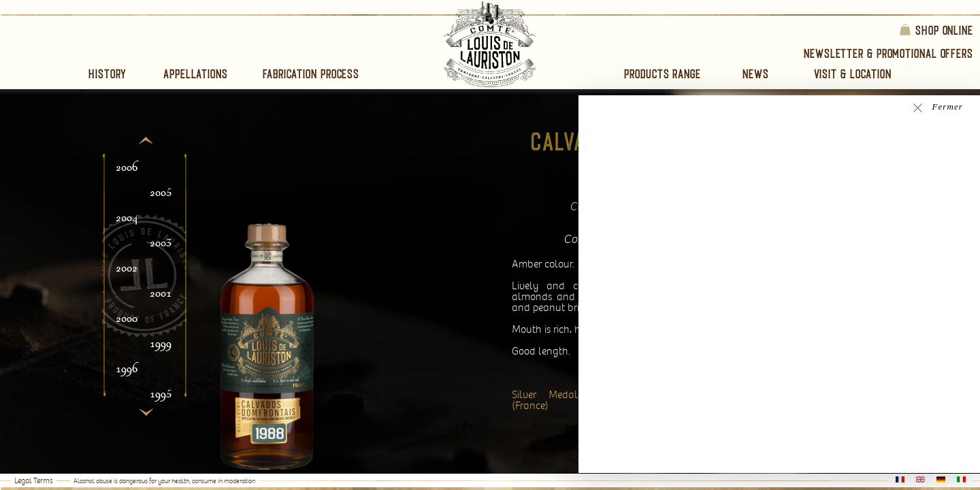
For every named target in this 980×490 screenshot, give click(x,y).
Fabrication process (311, 74)
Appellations (196, 74)
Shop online (936, 30)
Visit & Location (853, 74)
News (756, 74)
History (108, 74)
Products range (663, 74)
